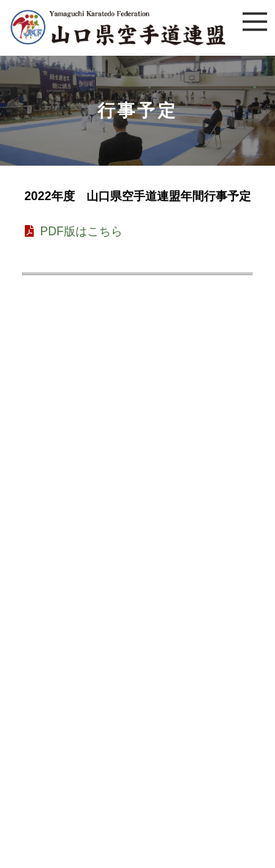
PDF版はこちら (72, 231)
